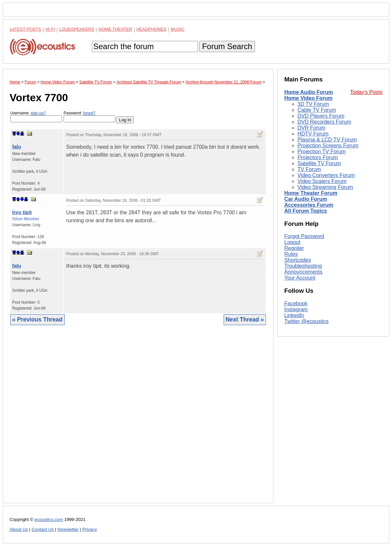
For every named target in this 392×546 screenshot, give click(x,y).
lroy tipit (22, 212)
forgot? (89, 113)
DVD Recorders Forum (324, 122)
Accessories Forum (309, 205)
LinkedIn (294, 315)
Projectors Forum (318, 157)
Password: (89, 117)
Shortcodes (298, 260)
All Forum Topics (306, 211)
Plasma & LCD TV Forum (327, 140)
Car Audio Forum (306, 199)
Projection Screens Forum (328, 146)
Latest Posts (25, 29)
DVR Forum (311, 128)
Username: (36, 117)
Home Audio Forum (309, 92)
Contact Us (43, 529)
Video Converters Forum (326, 175)
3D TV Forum (313, 104)
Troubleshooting (303, 266)
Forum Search (227, 46)
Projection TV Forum (322, 152)
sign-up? (38, 113)
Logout (292, 242)
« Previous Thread (37, 319)
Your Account (300, 278)
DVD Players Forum (321, 116)
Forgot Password (304, 236)
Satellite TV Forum (319, 163)
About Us (19, 529)
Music (178, 29)
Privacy (90, 529)
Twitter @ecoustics (307, 321)
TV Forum (309, 169)
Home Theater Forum (311, 193)
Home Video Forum (308, 98)
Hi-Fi (50, 29)
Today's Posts (366, 92)
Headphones (151, 29)
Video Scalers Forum (322, 181)
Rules (291, 254)
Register (294, 248)
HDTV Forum (313, 134)
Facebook (296, 303)
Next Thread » (245, 319)
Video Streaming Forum (325, 187)
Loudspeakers (77, 29)
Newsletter (68, 529)
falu (17, 147)
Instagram (296, 309)
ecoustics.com (49, 519)
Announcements (303, 272)
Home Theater (115, 29)
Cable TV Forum (317, 110)
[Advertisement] (138, 419)
